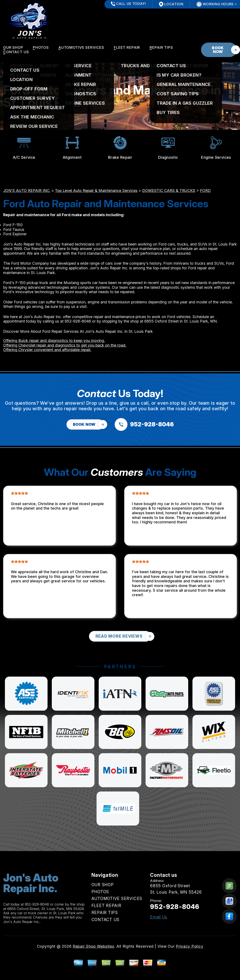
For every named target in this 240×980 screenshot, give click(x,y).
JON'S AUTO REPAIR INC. (27, 191)
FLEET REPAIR (127, 47)
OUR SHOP (13, 47)
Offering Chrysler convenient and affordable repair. (47, 350)
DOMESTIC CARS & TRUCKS (169, 191)
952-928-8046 (78, 321)
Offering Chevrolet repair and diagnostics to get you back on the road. (65, 345)
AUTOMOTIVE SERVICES (81, 47)
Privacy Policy (189, 946)
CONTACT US (16, 52)
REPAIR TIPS (161, 47)
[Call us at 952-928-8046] (144, 424)
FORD (205, 191)
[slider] (19, 493)
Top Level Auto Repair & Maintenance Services (96, 191)
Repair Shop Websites (93, 946)
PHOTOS (41, 47)
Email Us (159, 917)
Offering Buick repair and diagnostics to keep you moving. (54, 341)
